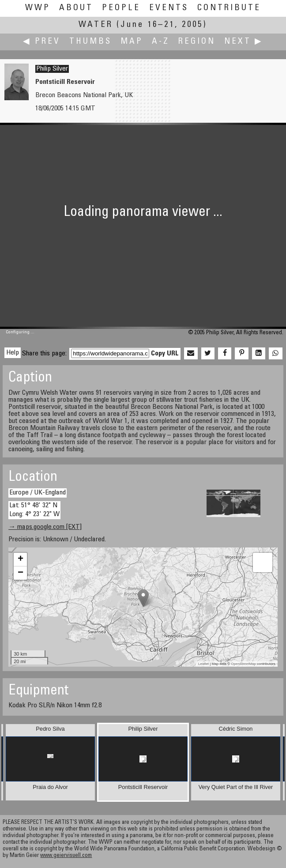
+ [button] (21, 559)
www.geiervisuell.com (66, 856)
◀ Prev (42, 42)
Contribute (229, 8)
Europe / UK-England (38, 493)
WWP (38, 8)
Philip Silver (52, 69)
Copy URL (165, 354)
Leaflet (203, 664)
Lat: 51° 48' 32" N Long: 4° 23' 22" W (34, 510)
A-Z (161, 42)
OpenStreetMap (243, 664)
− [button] (21, 573)
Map (132, 42)
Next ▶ (244, 42)
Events (169, 8)
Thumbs (90, 42)
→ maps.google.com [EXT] (45, 527)
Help (13, 353)
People (121, 8)
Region (197, 42)
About (76, 8)
